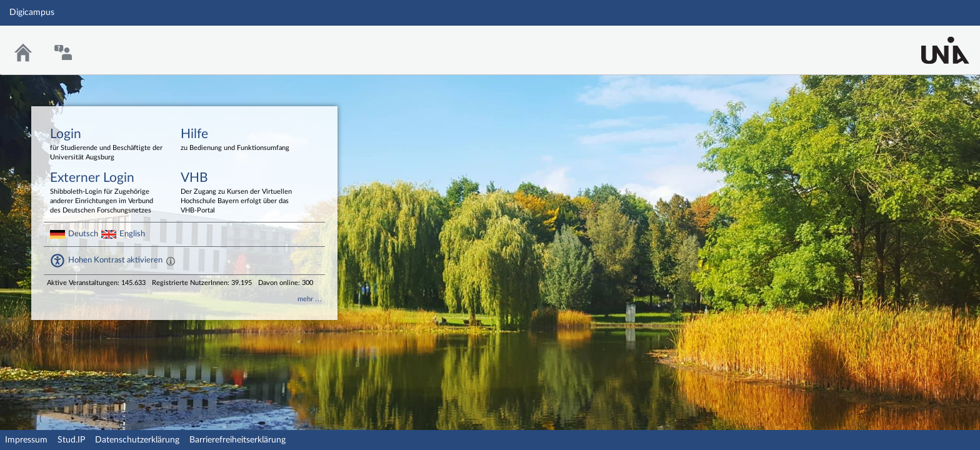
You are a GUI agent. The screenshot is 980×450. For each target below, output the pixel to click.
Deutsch (83, 234)
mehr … (310, 299)
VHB (237, 193)
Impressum (26, 440)
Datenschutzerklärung (137, 440)
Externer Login (106, 193)
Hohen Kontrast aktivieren (115, 260)
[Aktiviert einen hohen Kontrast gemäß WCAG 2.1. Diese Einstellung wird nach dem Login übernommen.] (171, 261)
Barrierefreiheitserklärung (237, 440)
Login (106, 145)
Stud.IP (71, 440)
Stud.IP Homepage (932, 42)
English (132, 234)
